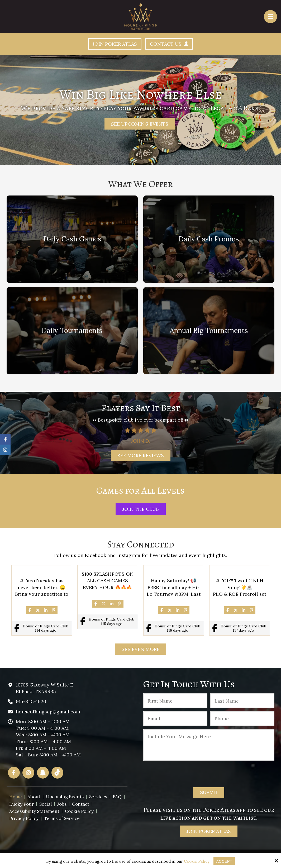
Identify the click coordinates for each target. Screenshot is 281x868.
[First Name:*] (175, 701)
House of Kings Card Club (46, 626)
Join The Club (141, 509)
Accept (224, 861)
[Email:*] (175, 719)
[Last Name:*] (242, 701)
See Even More (141, 649)
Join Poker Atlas (115, 44)
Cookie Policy (197, 861)
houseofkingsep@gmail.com (48, 712)
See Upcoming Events (140, 124)
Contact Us (169, 44)
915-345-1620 (31, 701)
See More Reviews (141, 456)
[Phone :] (242, 719)
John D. (233, 441)
